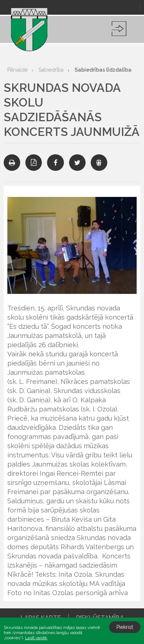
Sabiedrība (51, 70)
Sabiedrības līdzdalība (103, 70)
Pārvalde (17, 70)
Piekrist (125, 627)
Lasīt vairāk (36, 638)
